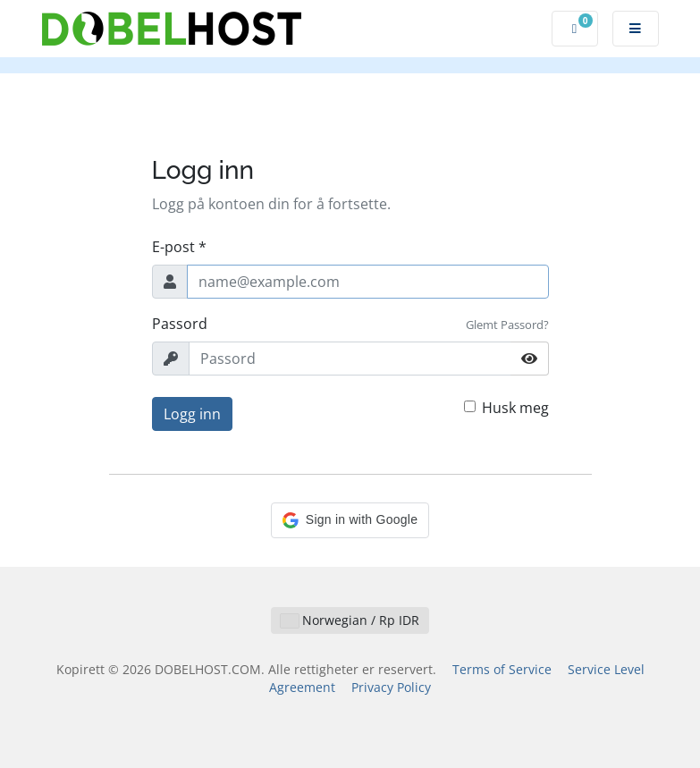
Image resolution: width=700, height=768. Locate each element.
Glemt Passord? (507, 325)
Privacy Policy (391, 687)
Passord (180, 324)
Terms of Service (502, 669)
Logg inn (192, 414)
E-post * (179, 247)
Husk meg (515, 408)
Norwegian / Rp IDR (350, 620)
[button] (350, 520)
